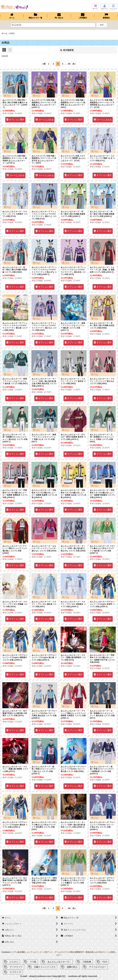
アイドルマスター (98, 967)
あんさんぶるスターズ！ (59, 962)
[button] (113, 7)
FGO (105, 962)
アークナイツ (16, 967)
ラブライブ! (15, 972)
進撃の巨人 (72, 967)
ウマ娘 (33, 962)
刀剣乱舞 (87, 962)
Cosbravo (6, 952)
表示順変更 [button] (67, 50)
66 (69, 64)
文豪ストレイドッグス (45, 967)
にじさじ (14, 962)
